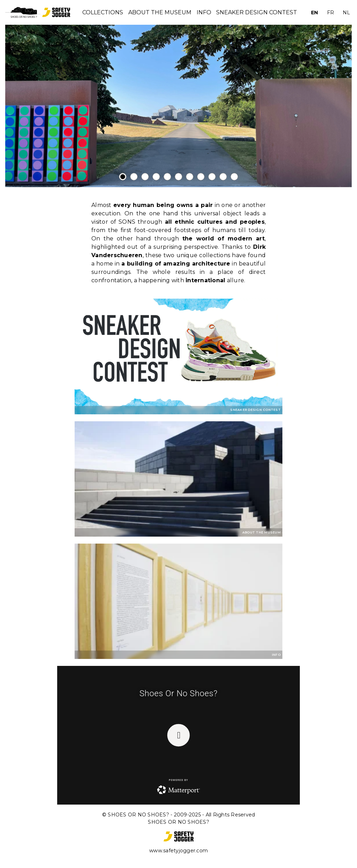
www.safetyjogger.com (178, 851)
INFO (204, 12)
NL (346, 13)
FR (331, 13)
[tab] (123, 177)
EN (314, 13)
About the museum (160, 12)
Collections (103, 12)
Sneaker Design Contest (257, 12)
